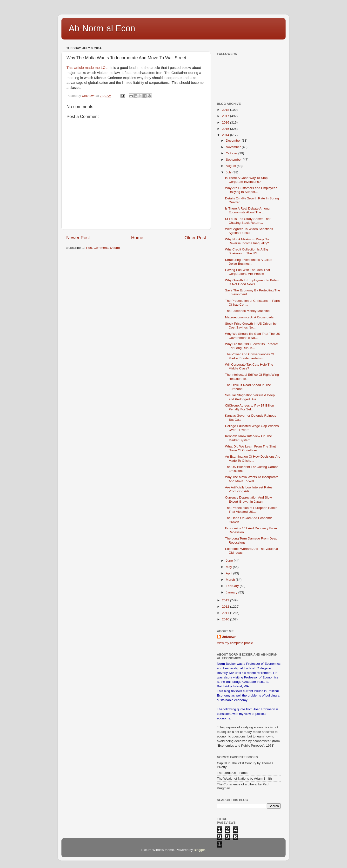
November (234, 147)
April (230, 573)
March (231, 580)
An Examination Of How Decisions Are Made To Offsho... (253, 458)
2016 (226, 122)
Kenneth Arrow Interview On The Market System (249, 438)
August (231, 166)
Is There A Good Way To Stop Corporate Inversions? (246, 180)
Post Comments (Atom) (103, 248)
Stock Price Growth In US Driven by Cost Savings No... (251, 325)
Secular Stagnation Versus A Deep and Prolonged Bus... (250, 397)
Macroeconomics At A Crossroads (249, 317)
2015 (226, 129)
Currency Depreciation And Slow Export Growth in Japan (248, 499)
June (230, 561)
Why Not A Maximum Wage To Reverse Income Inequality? (247, 241)
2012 (226, 607)
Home (137, 238)
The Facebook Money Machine (247, 311)
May (229, 567)
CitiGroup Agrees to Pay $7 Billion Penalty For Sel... (250, 407)
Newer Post (78, 238)
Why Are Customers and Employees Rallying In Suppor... (251, 190)
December (234, 141)
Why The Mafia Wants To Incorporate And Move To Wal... (252, 479)
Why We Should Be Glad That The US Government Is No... (253, 336)
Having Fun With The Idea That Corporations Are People (248, 272)
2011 (226, 613)
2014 (226, 135)
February (233, 586)
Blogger (199, 850)
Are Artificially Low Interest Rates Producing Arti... (249, 489)
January (232, 592)
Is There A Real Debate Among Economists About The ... (247, 210)
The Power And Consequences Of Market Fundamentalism (250, 356)
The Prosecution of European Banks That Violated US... (251, 510)
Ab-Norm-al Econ (102, 28)
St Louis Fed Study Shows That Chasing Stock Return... (248, 221)
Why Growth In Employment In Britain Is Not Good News (252, 282)
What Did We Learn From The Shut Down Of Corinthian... (250, 448)
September (234, 160)
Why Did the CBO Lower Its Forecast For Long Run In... (252, 346)
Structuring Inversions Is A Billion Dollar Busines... (249, 262)
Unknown (229, 637)
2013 (226, 600)
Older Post (195, 238)
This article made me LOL (87, 68)
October (232, 153)
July (229, 172)
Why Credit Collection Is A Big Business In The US (247, 251)
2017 (226, 116)
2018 (226, 110)
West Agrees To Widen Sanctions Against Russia (249, 231)
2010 (226, 619)
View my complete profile (235, 643)
